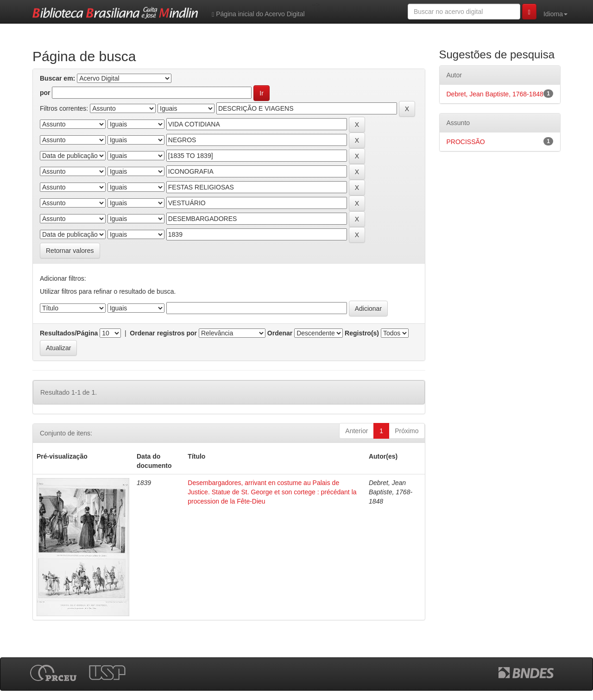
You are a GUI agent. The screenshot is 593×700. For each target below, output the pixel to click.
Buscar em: (57, 78)
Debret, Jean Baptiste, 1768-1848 (495, 94)
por (45, 93)
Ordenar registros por (163, 333)
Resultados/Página (69, 333)
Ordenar (280, 333)
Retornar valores (70, 251)
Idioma (555, 14)
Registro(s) (362, 333)
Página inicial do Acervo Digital (258, 14)
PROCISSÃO (466, 142)
